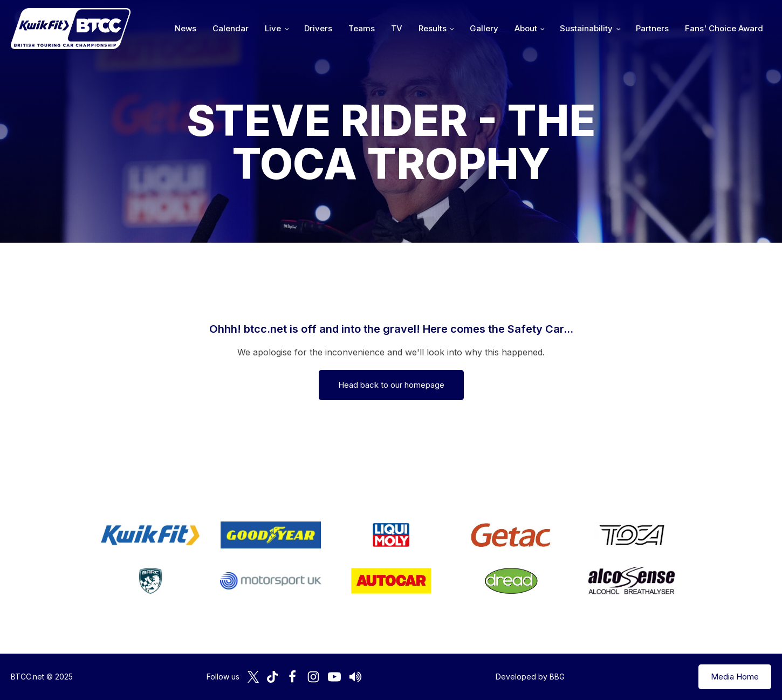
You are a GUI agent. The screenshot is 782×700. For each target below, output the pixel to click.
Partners (652, 28)
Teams (362, 28)
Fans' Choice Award (724, 28)
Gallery (484, 28)
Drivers (318, 28)
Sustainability (586, 28)
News (186, 28)
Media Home (735, 677)
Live (273, 28)
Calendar (231, 28)
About (526, 28)
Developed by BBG (530, 677)
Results (433, 28)
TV (397, 28)
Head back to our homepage (391, 385)
